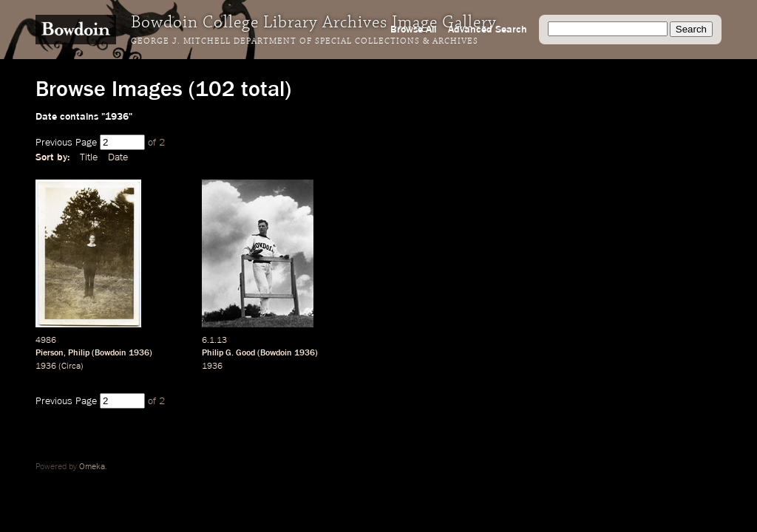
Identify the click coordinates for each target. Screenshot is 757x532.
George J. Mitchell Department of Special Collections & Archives (305, 41)
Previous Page (66, 143)
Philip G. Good (228, 353)
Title (89, 157)
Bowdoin (111, 353)
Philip (79, 353)
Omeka (92, 467)
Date (118, 157)
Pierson (50, 353)
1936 (139, 353)
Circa (71, 366)
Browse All (413, 30)
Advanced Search (488, 30)
